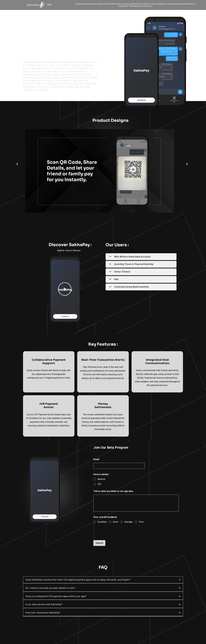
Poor (141, 522)
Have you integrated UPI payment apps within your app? (57, 596)
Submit (99, 543)
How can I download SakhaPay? (43, 612)
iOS (99, 484)
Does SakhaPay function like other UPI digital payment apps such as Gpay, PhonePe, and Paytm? (80, 580)
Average (128, 522)
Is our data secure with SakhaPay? (44, 604)
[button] (17, 164)
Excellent (102, 522)
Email (97, 459)
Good (115, 522)
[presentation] (115, 538)
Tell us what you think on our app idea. (113, 491)
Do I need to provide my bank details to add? (51, 588)
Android (101, 479)
